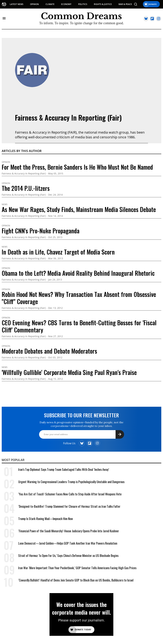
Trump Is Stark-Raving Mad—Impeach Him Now (46, 519)
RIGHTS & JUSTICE (103, 4)
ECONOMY (66, 4)
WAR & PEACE (125, 4)
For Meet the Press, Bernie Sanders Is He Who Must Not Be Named (77, 167)
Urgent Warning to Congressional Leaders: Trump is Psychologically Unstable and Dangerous (71, 482)
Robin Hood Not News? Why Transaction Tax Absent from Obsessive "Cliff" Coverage (79, 298)
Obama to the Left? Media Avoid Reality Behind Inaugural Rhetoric (78, 273)
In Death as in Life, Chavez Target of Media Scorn (58, 252)
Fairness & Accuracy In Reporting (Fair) (68, 118)
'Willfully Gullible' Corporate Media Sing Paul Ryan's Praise (69, 372)
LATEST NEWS (17, 4)
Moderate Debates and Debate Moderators (49, 351)
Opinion (6, 162)
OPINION (34, 4)
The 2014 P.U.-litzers (26, 188)
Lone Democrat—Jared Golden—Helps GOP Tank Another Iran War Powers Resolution (68, 543)
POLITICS (83, 4)
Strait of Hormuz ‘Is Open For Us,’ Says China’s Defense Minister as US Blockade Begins (68, 556)
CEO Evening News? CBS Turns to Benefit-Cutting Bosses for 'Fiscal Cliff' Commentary (79, 326)
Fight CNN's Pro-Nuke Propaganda (41, 231)
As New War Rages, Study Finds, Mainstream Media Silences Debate (79, 209)
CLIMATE (50, 4)
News (5, 204)
